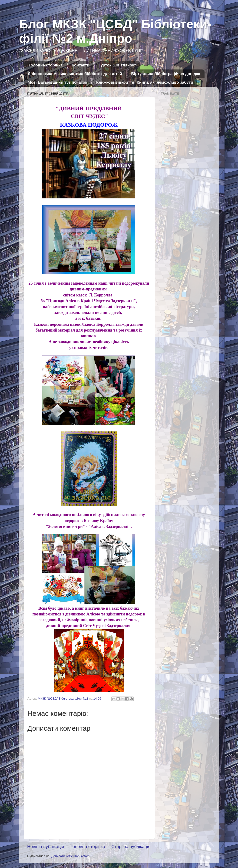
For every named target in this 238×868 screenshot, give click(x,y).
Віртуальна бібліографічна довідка (166, 74)
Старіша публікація (131, 847)
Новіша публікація (46, 847)
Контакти (80, 65)
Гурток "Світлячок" (117, 65)
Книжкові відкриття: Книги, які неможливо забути (145, 82)
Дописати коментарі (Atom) (71, 856)
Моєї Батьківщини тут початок (57, 82)
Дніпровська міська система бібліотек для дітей (75, 74)
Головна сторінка (46, 65)
